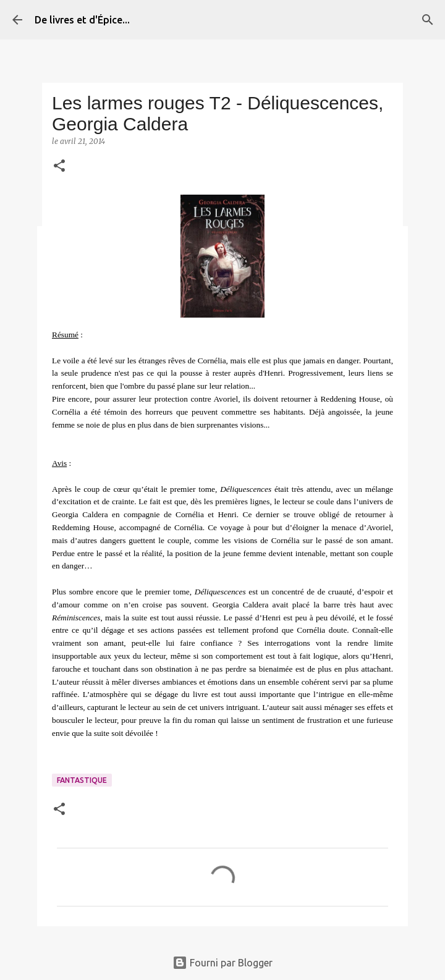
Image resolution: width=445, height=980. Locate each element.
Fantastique (82, 780)
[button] (59, 167)
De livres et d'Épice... (82, 20)
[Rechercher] (428, 20)
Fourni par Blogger (222, 963)
